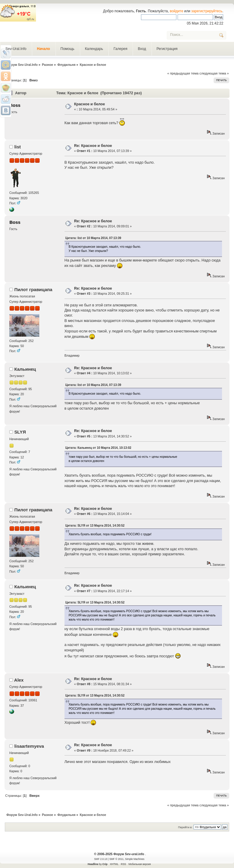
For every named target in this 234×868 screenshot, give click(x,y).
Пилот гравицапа (33, 289)
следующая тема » (214, 73)
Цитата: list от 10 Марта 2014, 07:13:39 (93, 238)
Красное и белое (90, 104)
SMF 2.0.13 (101, 859)
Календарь (94, 49)
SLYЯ (20, 432)
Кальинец (25, 369)
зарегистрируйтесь (207, 11)
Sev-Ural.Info (16, 49)
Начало (43, 49)
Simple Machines (135, 859)
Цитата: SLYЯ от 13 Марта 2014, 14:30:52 (95, 526)
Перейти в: (185, 827)
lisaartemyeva (29, 746)
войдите (177, 11)
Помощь (67, 49)
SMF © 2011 (116, 859)
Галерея (120, 49)
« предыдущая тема (183, 73)
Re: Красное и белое (93, 146)
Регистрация (167, 49)
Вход (142, 49)
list (18, 147)
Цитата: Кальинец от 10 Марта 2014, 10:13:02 (98, 448)
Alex (19, 680)
